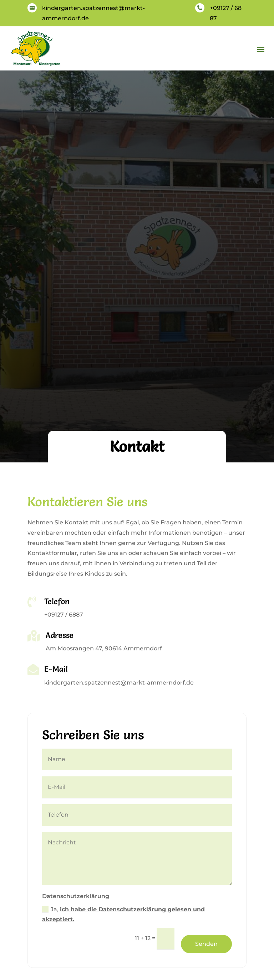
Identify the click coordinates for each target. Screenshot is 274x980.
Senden (206, 944)
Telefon (57, 601)
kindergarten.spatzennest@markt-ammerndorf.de (119, 683)
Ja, (123, 915)
